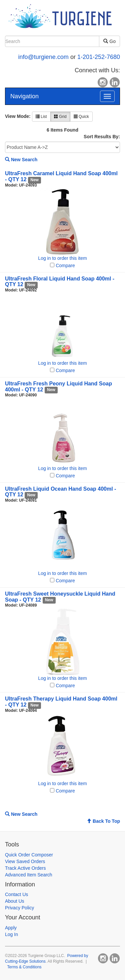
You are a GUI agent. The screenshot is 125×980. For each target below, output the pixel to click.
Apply (11, 928)
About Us (15, 901)
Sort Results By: (102, 137)
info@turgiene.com (43, 57)
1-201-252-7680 (99, 57)
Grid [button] (60, 117)
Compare (65, 265)
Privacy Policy (19, 908)
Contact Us (16, 894)
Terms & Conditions (24, 967)
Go (109, 41)
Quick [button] (81, 117)
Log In (11, 934)
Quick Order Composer (29, 855)
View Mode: (18, 116)
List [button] (41, 117)
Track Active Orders (25, 868)
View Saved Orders (25, 861)
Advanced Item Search (29, 875)
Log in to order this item (62, 258)
